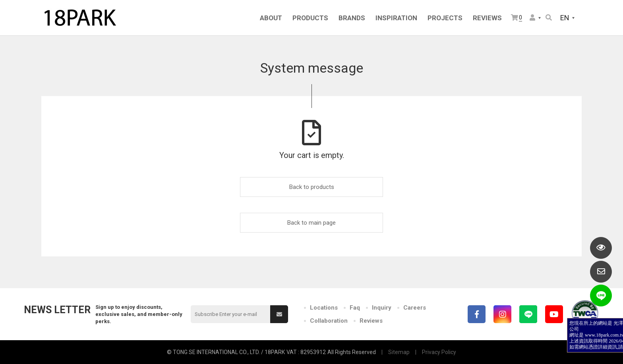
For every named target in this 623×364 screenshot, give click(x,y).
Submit (279, 314)
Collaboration (329, 321)
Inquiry (382, 308)
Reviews (371, 321)
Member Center (532, 17)
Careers (415, 308)
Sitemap (399, 352)
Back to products (312, 187)
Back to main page (311, 223)
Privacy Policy (439, 352)
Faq (355, 308)
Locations (324, 308)
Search (549, 17)
